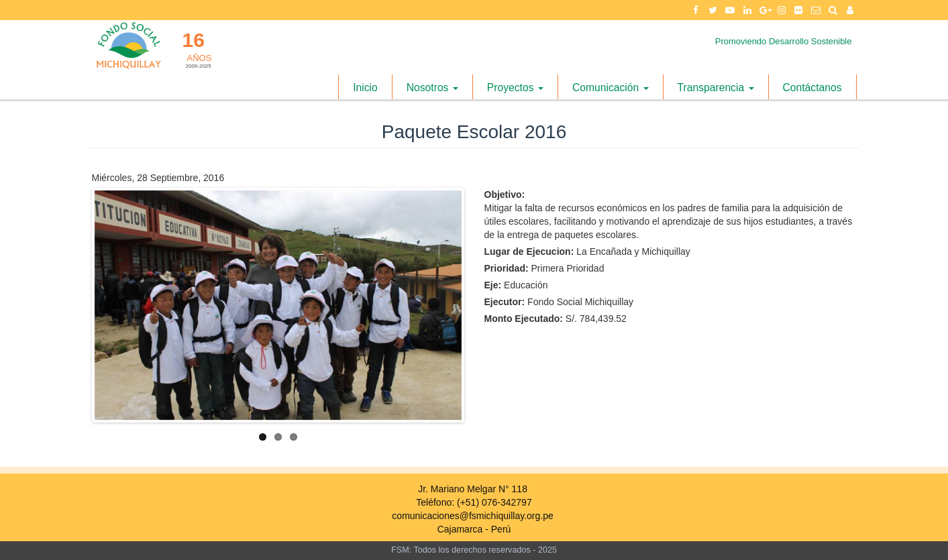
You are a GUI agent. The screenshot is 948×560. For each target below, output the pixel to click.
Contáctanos (812, 88)
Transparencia (716, 88)
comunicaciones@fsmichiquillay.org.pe (472, 516)
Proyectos (515, 88)
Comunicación (611, 88)
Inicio (365, 88)
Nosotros (432, 88)
